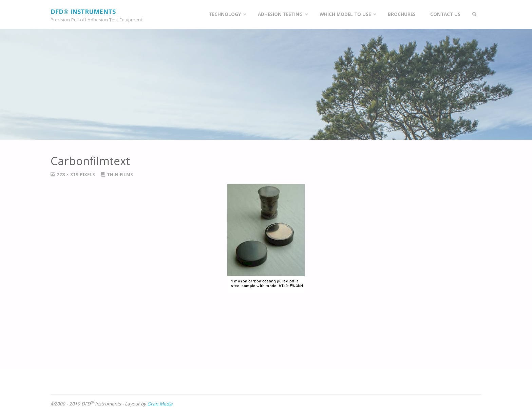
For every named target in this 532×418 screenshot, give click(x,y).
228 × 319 (68, 175)
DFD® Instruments (83, 12)
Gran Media (160, 404)
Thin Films (120, 175)
